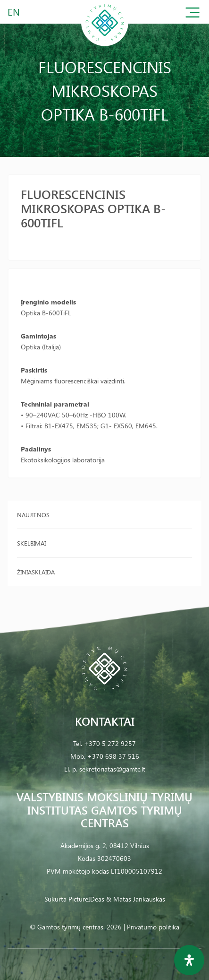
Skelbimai (31, 543)
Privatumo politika (153, 927)
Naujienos (33, 515)
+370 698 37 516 (113, 756)
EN (14, 12)
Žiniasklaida (36, 572)
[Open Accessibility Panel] (189, 960)
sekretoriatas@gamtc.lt (112, 769)
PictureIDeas (86, 899)
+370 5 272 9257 (110, 743)
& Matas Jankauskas (136, 899)
